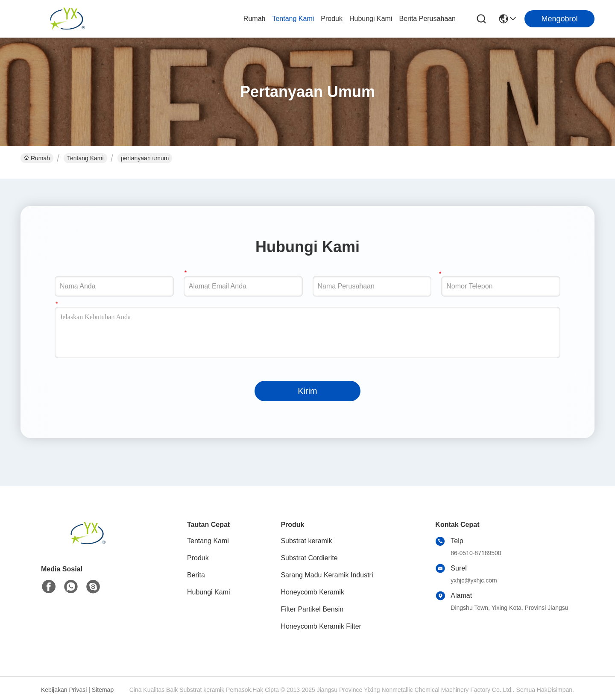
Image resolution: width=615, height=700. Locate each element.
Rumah (255, 19)
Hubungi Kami (371, 19)
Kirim (307, 391)
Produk (332, 19)
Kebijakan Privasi (64, 690)
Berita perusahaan (427, 19)
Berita (196, 575)
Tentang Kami (293, 19)
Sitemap (103, 690)
